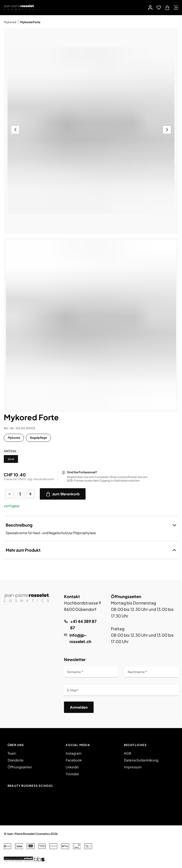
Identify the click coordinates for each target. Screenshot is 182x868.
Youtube (72, 774)
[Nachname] (152, 672)
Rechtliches (135, 745)
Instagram (74, 753)
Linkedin (72, 767)
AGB (128, 753)
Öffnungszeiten (20, 767)
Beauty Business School (30, 786)
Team (12, 753)
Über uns (16, 745)
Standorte (16, 760)
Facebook (74, 760)
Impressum (133, 767)
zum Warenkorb (63, 494)
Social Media (78, 745)
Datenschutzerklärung (141, 760)
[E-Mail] (121, 690)
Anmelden (79, 707)
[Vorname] (91, 672)
